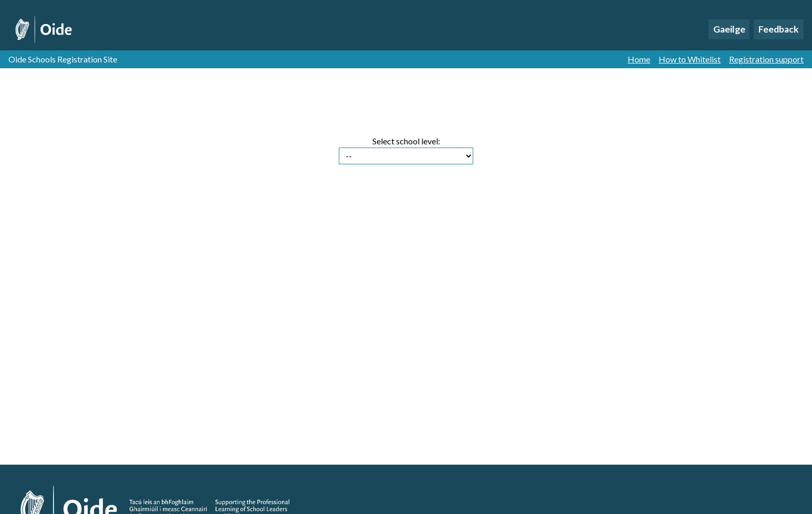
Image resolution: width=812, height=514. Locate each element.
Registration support (766, 59)
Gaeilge (729, 29)
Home (639, 59)
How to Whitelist (690, 59)
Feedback (779, 29)
